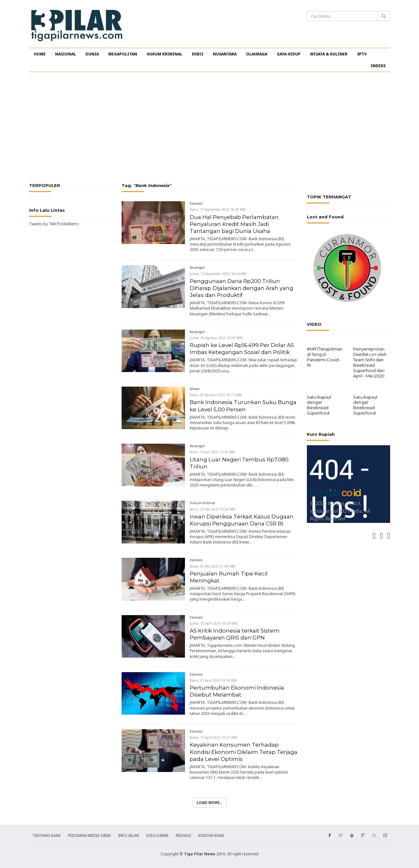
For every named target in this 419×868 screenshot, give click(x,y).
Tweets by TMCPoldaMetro (54, 224)
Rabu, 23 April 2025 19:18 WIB (213, 680)
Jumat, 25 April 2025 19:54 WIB (214, 623)
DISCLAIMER (157, 836)
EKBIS (198, 54)
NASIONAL (66, 54)
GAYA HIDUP (289, 54)
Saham (195, 389)
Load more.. (209, 803)
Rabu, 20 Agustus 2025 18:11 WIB (216, 395)
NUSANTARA (225, 54)
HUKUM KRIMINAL (165, 54)
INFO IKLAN (129, 836)
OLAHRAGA (257, 54)
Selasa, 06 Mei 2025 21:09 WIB (213, 566)
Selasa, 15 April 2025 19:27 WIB (213, 737)
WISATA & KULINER (329, 54)
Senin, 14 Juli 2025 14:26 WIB (212, 452)
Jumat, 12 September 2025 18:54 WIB (218, 274)
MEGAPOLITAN (123, 54)
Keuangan (197, 267)
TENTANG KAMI (46, 836)
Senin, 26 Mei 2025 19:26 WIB (213, 509)
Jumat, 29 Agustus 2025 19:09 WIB (216, 338)
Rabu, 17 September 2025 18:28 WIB (218, 209)
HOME (40, 54)
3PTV (362, 54)
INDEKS (378, 66)
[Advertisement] (210, 127)
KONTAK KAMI (211, 836)
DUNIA (92, 54)
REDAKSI (183, 836)
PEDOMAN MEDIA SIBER (89, 836)
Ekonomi (196, 203)
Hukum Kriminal (202, 503)
